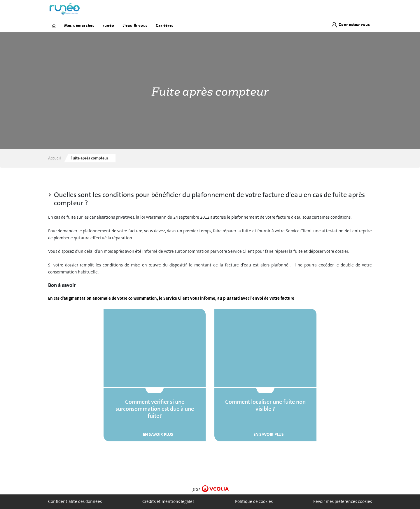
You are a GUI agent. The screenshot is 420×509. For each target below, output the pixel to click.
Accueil (55, 158)
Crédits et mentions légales (168, 502)
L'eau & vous (135, 26)
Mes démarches (79, 26)
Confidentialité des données (75, 502)
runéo (108, 26)
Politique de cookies (254, 502)
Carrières (165, 26)
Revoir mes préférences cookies (343, 502)
